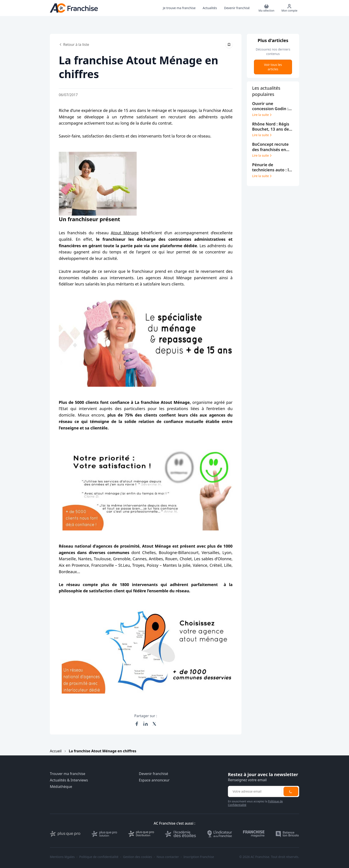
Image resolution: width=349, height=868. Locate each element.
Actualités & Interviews (69, 780)
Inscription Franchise (199, 857)
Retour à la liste (74, 45)
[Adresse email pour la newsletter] (255, 791)
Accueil (56, 751)
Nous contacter (168, 857)
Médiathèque (61, 787)
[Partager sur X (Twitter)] (154, 724)
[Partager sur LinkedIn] (146, 724)
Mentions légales (62, 857)
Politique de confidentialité (99, 857)
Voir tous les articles (273, 67)
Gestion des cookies (138, 857)
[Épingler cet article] (229, 45)
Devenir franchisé (153, 774)
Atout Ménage (125, 233)
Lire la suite (262, 115)
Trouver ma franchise (68, 774)
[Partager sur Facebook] (137, 724)
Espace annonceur (154, 780)
